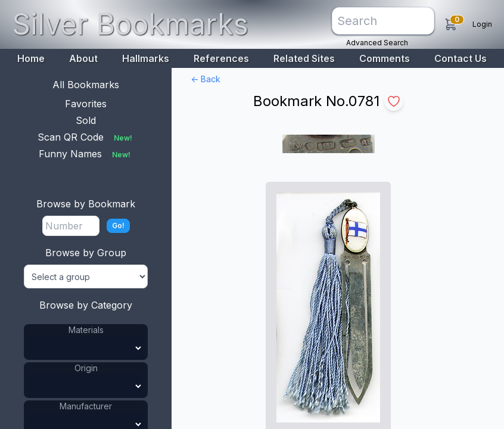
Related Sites (304, 58)
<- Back (206, 79)
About (83, 58)
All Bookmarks (86, 85)
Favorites (86, 104)
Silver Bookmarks (130, 24)
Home (31, 58)
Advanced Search (377, 43)
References (221, 58)
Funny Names (86, 154)
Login (482, 24)
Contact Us (461, 58)
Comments (385, 58)
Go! (118, 226)
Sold (86, 120)
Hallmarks (146, 58)
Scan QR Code (86, 137)
